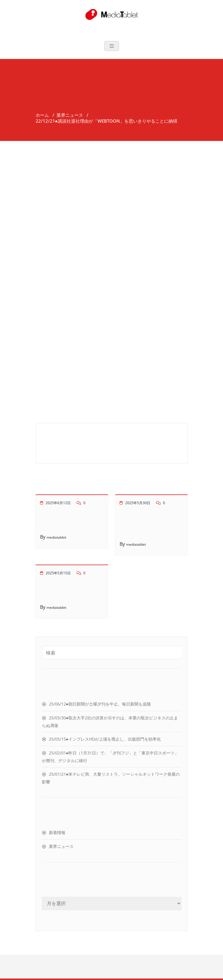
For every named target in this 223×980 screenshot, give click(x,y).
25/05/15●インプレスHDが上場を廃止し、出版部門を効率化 (105, 739)
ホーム (42, 115)
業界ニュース (70, 115)
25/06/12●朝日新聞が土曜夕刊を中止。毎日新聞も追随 (100, 704)
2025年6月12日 (58, 503)
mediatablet (56, 537)
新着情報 (57, 832)
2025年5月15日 (58, 573)
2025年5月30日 (138, 503)
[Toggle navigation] (112, 46)
